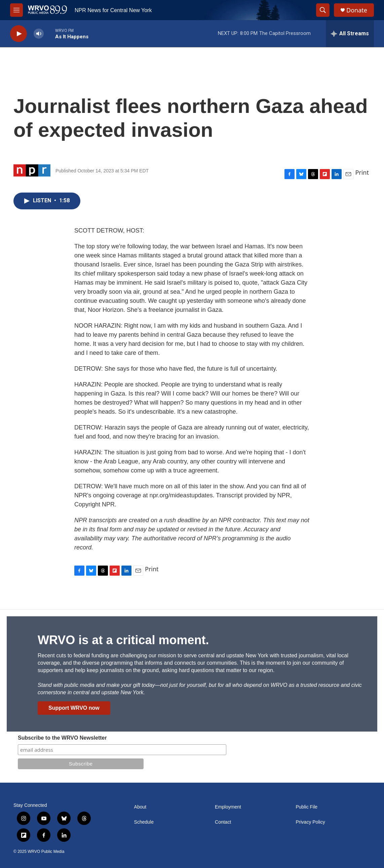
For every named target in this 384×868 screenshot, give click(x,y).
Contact (223, 822)
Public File (307, 807)
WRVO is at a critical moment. (123, 640)
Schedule (144, 822)
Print (362, 172)
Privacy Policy (311, 822)
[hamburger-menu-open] (16, 10)
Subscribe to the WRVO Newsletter (62, 738)
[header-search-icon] (323, 10)
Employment (228, 807)
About (140, 807)
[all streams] (350, 34)
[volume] (39, 34)
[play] (18, 34)
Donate (357, 10)
